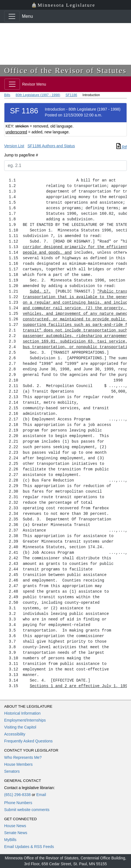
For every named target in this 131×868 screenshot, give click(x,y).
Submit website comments (27, 810)
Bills (7, 95)
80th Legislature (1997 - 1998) (38, 95)
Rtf (122, 147)
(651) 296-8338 (17, 795)
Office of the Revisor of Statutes (65, 70)
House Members (18, 764)
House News (15, 826)
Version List (14, 146)
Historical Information (22, 713)
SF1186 (71, 95)
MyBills (10, 840)
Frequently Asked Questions (28, 741)
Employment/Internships (25, 720)
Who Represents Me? (23, 757)
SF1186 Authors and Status (51, 146)
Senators (12, 771)
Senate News (16, 833)
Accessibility (15, 734)
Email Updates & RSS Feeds (29, 847)
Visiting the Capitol (20, 727)
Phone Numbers (18, 803)
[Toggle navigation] (12, 16)
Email (41, 795)
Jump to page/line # (21, 155)
